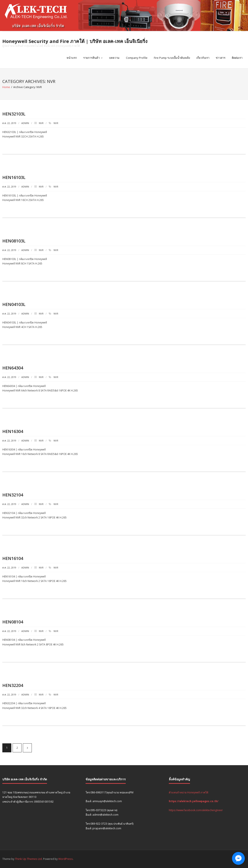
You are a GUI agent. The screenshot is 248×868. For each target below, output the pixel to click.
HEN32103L (14, 114)
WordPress (66, 859)
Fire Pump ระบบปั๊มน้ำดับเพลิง (172, 58)
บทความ (114, 58)
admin (25, 123)
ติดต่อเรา (237, 58)
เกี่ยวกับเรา (203, 58)
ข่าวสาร (221, 58)
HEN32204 (13, 685)
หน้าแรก (72, 58)
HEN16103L (14, 177)
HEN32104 (13, 495)
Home (6, 87)
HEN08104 (13, 622)
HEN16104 (13, 558)
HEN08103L (14, 241)
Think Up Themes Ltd (28, 859)
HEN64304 (13, 368)
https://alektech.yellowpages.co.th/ (194, 801)
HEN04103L (14, 304)
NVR (41, 123)
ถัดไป (27, 748)
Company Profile (137, 58)
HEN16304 (13, 431)
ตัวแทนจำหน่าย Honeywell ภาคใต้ (189, 792)
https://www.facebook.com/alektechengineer (196, 810)
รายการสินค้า (91, 58)
